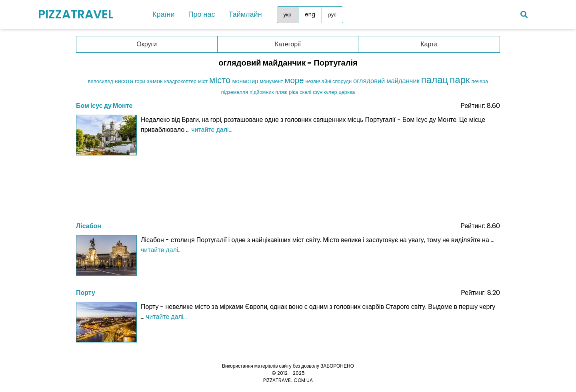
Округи (147, 44)
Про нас (202, 14)
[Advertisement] (288, 186)
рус (332, 15)
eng (310, 15)
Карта (429, 44)
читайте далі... (212, 130)
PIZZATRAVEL (76, 14)
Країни (164, 14)
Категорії (288, 44)
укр (288, 15)
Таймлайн (245, 14)
